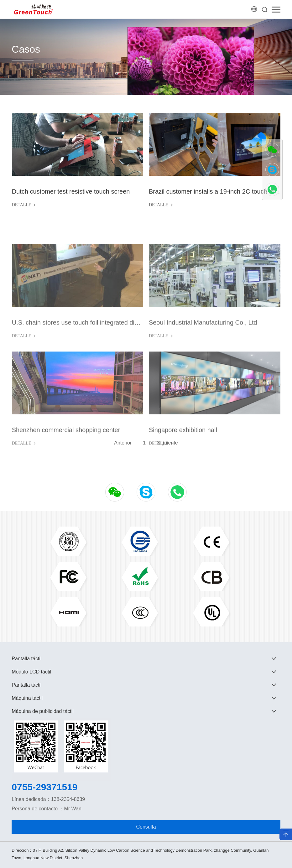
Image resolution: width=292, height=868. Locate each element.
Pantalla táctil (26, 659)
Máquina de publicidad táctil (42, 711)
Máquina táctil (27, 698)
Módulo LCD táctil (31, 672)
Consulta (146, 827)
